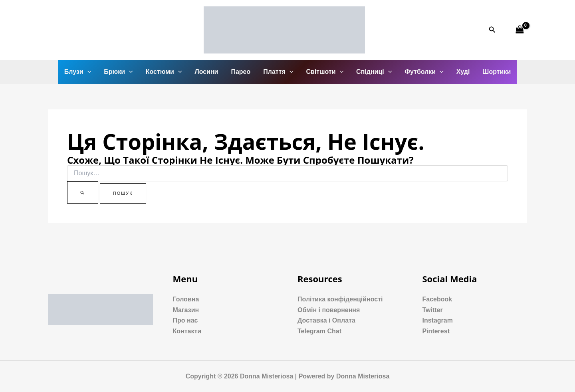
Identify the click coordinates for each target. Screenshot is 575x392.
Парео (241, 72)
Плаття (278, 72)
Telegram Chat (319, 331)
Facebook (437, 299)
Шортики (497, 72)
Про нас (185, 320)
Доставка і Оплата (326, 320)
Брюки (118, 72)
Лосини (206, 72)
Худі (463, 72)
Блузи (78, 72)
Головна (186, 299)
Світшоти (325, 72)
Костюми (164, 72)
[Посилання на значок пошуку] (492, 30)
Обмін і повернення (329, 310)
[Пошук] (83, 192)
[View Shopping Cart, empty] (519, 30)
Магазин (186, 310)
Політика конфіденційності (340, 299)
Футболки (424, 72)
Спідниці (374, 72)
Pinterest (436, 331)
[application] (87, 72)
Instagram (438, 320)
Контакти (187, 331)
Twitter (433, 310)
